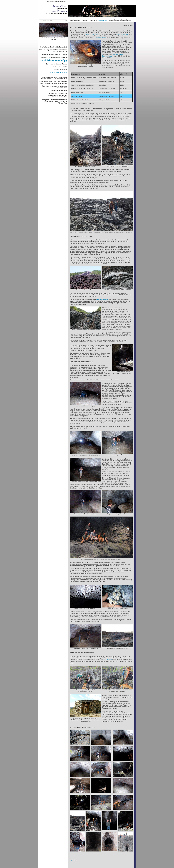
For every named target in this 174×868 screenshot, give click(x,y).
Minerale (85, 20)
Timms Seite (93, 20)
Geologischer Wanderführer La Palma (54, 54)
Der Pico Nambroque (60, 70)
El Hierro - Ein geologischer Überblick (54, 57)
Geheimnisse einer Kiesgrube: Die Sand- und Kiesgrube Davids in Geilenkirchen (53, 83)
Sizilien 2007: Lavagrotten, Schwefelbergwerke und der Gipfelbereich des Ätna (58, 95)
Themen (111, 20)
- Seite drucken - (128, 25)
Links (129, 20)
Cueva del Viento (100, 38)
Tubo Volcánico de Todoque (58, 73)
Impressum (50, 1)
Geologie (77, 20)
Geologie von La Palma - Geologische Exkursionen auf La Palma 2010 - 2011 (54, 78)
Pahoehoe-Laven (103, 299)
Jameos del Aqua (123, 34)
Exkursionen (103, 20)
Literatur (118, 20)
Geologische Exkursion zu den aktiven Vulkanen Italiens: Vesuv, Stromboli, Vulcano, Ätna (54, 101)
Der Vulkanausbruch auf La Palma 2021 (54, 47)
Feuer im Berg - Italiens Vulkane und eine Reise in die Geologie (53, 51)
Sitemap (64, 1)
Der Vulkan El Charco (60, 67)
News (124, 20)
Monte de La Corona (92, 34)
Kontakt (57, 1)
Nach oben (74, 860)
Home (71, 20)
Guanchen (108, 660)
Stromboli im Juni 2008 (59, 91)
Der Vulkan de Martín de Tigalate (57, 64)
